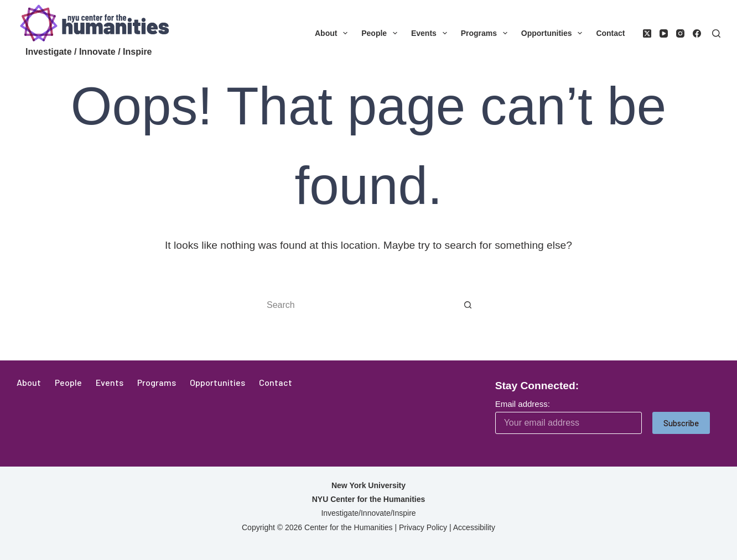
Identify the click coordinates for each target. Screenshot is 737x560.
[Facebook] (697, 33)
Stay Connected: (537, 386)
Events (431, 33)
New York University (369, 485)
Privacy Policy (423, 527)
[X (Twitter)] (647, 33)
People (382, 33)
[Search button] (468, 305)
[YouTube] (664, 33)
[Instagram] (680, 33)
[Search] (716, 33)
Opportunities (554, 33)
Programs (486, 33)
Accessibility (474, 527)
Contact (610, 33)
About (333, 33)
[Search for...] (357, 305)
